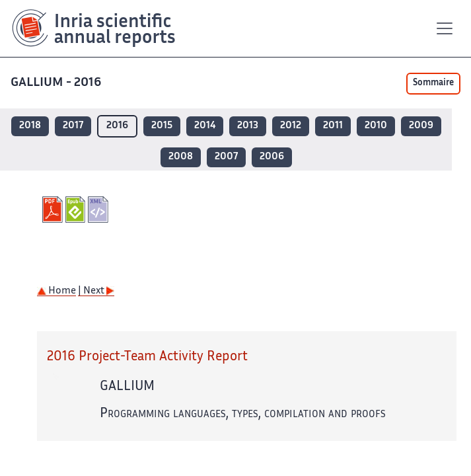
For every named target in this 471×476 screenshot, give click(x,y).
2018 (30, 126)
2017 (73, 126)
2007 (226, 157)
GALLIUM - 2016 (57, 83)
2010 (376, 126)
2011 (333, 126)
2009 (421, 126)
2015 (162, 126)
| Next (96, 291)
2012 (291, 126)
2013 (248, 126)
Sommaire (433, 83)
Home (56, 291)
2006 (272, 157)
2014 (205, 126)
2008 (181, 157)
